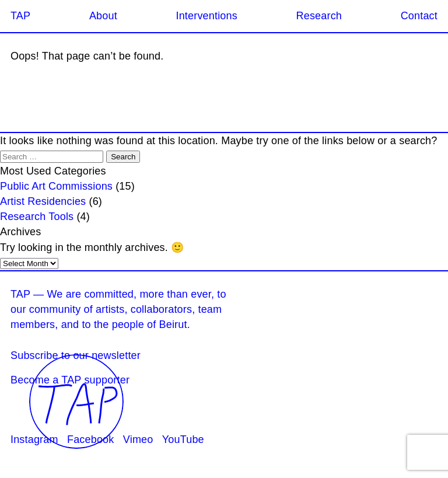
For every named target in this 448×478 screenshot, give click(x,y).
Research (319, 16)
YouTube (183, 439)
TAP (20, 16)
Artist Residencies (43, 201)
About (103, 16)
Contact (419, 16)
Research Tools (37, 217)
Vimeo (138, 439)
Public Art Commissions (56, 186)
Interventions (206, 16)
